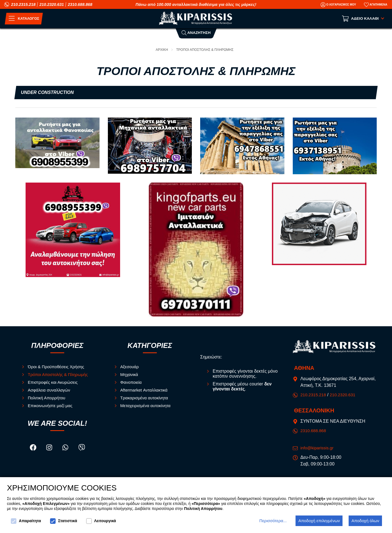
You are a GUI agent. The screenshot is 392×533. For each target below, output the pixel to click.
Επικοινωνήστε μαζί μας (51, 406)
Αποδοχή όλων (365, 521)
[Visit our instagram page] (50, 449)
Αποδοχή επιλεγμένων (319, 521)
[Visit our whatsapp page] (66, 449)
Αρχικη (160, 50)
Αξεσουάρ (130, 367)
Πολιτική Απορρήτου (48, 398)
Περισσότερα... (273, 521)
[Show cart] (364, 19)
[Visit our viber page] (82, 449)
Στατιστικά (64, 521)
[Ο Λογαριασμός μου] (338, 5)
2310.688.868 (80, 4)
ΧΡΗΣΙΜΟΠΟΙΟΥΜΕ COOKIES (62, 488)
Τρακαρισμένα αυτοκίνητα (146, 398)
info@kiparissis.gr (318, 448)
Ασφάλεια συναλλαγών (50, 390)
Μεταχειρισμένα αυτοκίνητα (147, 406)
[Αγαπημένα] (376, 5)
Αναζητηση (196, 33)
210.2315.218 (23, 4)
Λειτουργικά (101, 521)
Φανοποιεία (132, 382)
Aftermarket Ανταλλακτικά (146, 390)
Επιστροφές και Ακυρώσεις (54, 382)
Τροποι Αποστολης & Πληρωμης (205, 50)
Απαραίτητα (26, 521)
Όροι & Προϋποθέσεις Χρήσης (58, 367)
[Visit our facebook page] (34, 449)
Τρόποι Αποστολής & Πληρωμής (60, 374)
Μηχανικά (130, 374)
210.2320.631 (52, 4)
